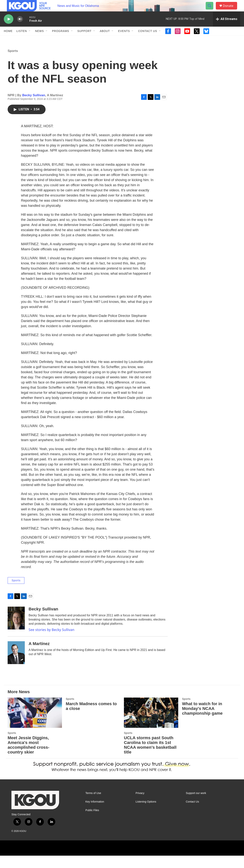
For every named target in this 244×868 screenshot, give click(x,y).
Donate (230, 10)
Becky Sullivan (34, 108)
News (39, 40)
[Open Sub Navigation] (30, 40)
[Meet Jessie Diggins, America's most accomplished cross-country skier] (35, 725)
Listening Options (146, 814)
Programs (61, 40)
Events (124, 40)
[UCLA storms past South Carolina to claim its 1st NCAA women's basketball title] (151, 725)
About (105, 40)
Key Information (95, 814)
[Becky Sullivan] (16, 630)
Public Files (92, 823)
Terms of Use (93, 806)
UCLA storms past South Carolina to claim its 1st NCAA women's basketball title (150, 757)
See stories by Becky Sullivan (51, 642)
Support (84, 40)
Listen (22, 40)
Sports (13, 63)
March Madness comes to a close (91, 718)
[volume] (20, 28)
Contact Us (148, 40)
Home (8, 40)
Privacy (140, 806)
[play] (9, 28)
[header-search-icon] (211, 10)
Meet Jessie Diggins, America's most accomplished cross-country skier (28, 757)
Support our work (196, 806)
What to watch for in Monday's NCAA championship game (202, 721)
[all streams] (227, 28)
